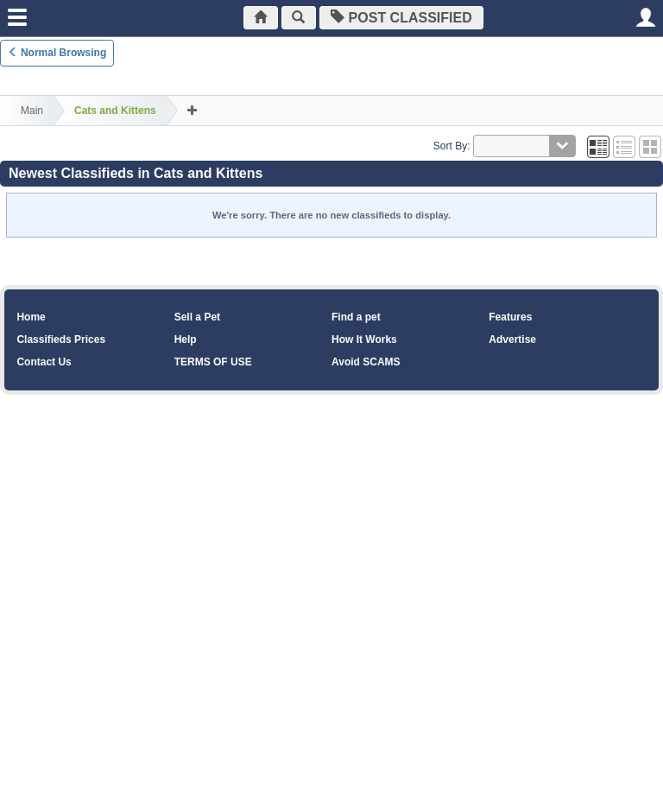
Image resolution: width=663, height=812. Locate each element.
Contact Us (44, 362)
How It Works (364, 339)
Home (31, 317)
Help (186, 339)
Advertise (512, 339)
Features (510, 317)
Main (32, 111)
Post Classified (406, 18)
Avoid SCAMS (366, 362)
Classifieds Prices (61, 339)
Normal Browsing (57, 53)
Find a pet (356, 317)
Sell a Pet (197, 317)
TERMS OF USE (213, 362)
